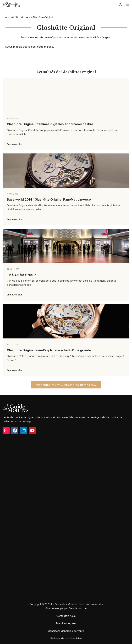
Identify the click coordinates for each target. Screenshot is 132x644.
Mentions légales (66, 623)
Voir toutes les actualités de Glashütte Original (66, 385)
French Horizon (78, 608)
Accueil (10, 17)
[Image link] (15, 408)
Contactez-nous (66, 616)
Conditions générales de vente (66, 631)
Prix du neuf (23, 17)
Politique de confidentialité (66, 638)
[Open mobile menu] (128, 4)
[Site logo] (11, 4)
